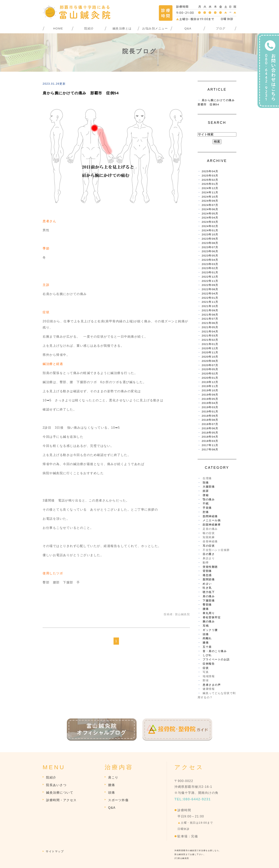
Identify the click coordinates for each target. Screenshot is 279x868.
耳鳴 (206, 626)
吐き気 (207, 588)
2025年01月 (210, 184)
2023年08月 (210, 243)
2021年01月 (210, 344)
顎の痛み (209, 499)
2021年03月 (210, 336)
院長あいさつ (56, 785)
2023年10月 (210, 234)
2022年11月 (210, 281)
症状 (206, 668)
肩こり (113, 777)
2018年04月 (210, 437)
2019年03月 (210, 407)
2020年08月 (210, 361)
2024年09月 (210, 201)
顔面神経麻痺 (212, 525)
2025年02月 (210, 180)
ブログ (221, 28)
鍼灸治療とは (122, 28)
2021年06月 (210, 323)
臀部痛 (207, 605)
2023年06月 (210, 251)
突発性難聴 (210, 567)
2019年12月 (210, 382)
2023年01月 (210, 272)
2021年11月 (210, 302)
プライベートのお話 (216, 659)
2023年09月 (210, 239)
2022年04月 (210, 294)
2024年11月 (210, 192)
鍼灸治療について (60, 793)
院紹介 (89, 28)
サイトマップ (55, 851)
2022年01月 (210, 298)
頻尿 (206, 491)
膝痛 (206, 643)
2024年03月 (210, 222)
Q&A (188, 28)
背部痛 (207, 571)
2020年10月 (210, 357)
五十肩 (207, 647)
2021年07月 (210, 319)
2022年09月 (210, 285)
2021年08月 (210, 315)
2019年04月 (210, 403)
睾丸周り (209, 613)
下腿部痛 (209, 601)
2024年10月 (210, 197)
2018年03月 (210, 441)
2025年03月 (210, 176)
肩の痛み (209, 596)
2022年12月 (210, 277)
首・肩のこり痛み (215, 651)
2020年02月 (210, 374)
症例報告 (209, 664)
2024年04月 (210, 218)
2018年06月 (210, 428)
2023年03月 (210, 264)
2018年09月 (210, 416)
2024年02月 (210, 226)
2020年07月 (210, 365)
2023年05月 (210, 256)
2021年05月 (210, 327)
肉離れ (207, 638)
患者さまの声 (212, 685)
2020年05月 (210, 369)
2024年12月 (210, 188)
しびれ (207, 655)
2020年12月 (210, 348)
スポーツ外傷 (118, 800)
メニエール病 (212, 520)
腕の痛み (209, 622)
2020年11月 (210, 352)
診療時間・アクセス (61, 800)
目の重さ (209, 554)
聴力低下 (209, 592)
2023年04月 (210, 260)
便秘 (206, 495)
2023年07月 (210, 247)
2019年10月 (210, 390)
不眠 (206, 504)
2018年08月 (210, 420)
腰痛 (206, 609)
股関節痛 (209, 579)
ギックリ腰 (210, 630)
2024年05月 (210, 214)
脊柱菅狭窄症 (212, 617)
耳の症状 (209, 546)
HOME (58, 28)
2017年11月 (210, 445)
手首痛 (207, 508)
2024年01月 (210, 230)
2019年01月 (210, 412)
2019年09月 (210, 395)
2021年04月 (210, 332)
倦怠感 (207, 575)
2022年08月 (210, 289)
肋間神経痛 (210, 516)
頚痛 (206, 483)
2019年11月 (210, 386)
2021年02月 (210, 340)
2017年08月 (210, 449)
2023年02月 (210, 268)
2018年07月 (210, 424)
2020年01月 (210, 378)
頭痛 (206, 634)
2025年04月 (210, 171)
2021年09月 (210, 310)
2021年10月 (210, 306)
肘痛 (206, 512)
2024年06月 (210, 209)
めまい (207, 584)
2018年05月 (210, 433)
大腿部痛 (209, 487)
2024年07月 (210, 205)
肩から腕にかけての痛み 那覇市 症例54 (81, 93)
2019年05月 (210, 399)
